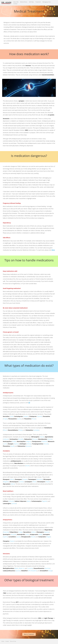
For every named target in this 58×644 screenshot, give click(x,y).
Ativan (34, 482)
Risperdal (6, 532)
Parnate (46, 444)
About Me (16, 2)
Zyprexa (47, 532)
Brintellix (21, 439)
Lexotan (21, 482)
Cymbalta (36, 430)
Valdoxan (6, 439)
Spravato (28, 446)
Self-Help (31, 2)
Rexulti (33, 537)
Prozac (34, 419)
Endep (14, 441)
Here (53, 250)
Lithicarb (11, 501)
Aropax (5, 419)
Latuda (19, 537)
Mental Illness (24, 2)
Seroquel (13, 534)
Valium (12, 479)
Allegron (29, 441)
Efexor (5, 430)
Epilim (29, 501)
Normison (40, 479)
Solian (27, 534)
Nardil (12, 446)
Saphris (5, 537)
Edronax (35, 439)
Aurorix (50, 439)
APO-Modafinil (32, 571)
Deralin (27, 466)
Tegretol (45, 501)
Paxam (48, 482)
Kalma (13, 484)
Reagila (48, 537)
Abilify (40, 534)
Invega (20, 532)
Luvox (19, 419)
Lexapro (26, 416)
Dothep (29, 444)
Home (3, 641)
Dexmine (47, 568)
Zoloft (12, 416)
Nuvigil (50, 571)
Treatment (38, 2)
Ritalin (16, 568)
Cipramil (40, 416)
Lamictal (14, 503)
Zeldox (34, 532)
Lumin (5, 444)
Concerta (30, 568)
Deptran (16, 444)
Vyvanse (18, 571)
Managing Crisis (47, 2)
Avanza (42, 437)
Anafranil (44, 441)
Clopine (12, 541)
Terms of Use (13, 641)
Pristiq (20, 430)
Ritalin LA (22, 568)
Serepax (25, 479)
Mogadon (6, 482)
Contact (15, 4)
